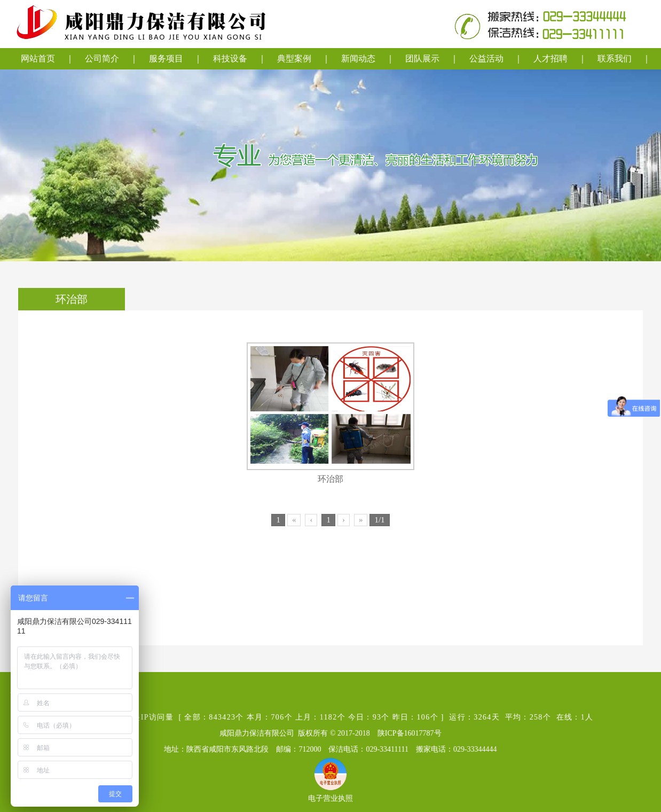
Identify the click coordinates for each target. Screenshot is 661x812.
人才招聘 (550, 58)
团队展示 (422, 58)
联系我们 (615, 58)
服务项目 (166, 58)
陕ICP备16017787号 (410, 733)
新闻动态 (358, 58)
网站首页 (38, 58)
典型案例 (294, 58)
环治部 (330, 479)
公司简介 (102, 58)
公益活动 (486, 58)
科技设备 (230, 58)
